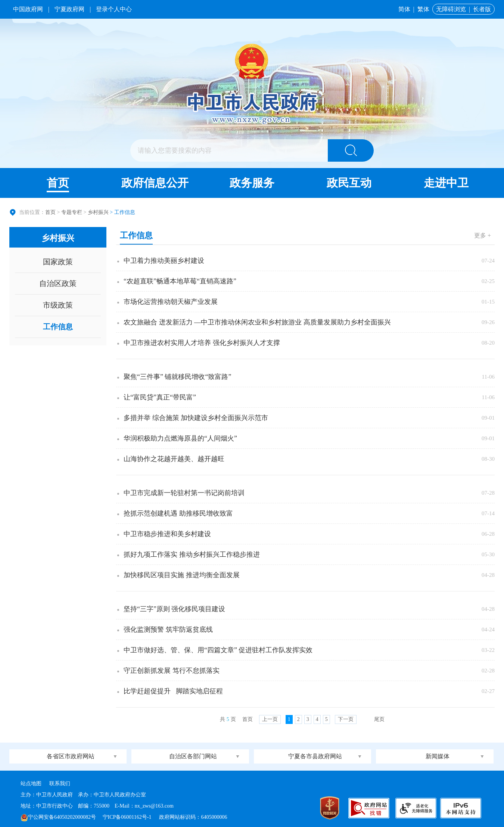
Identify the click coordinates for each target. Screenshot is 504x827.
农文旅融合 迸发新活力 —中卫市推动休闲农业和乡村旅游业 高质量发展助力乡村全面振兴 (257, 322)
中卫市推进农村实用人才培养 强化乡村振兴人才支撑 (202, 343)
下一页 (346, 719)
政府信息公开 (155, 183)
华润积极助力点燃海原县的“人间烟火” (180, 438)
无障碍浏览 (451, 9)
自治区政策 (58, 283)
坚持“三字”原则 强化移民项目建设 (174, 609)
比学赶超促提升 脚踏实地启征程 (173, 691)
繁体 (423, 9)
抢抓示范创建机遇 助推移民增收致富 (178, 513)
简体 (404, 9)
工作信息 (58, 327)
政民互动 (349, 183)
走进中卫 (446, 183)
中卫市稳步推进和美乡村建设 (167, 534)
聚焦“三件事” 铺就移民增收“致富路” (177, 377)
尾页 (379, 719)
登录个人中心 (114, 9)
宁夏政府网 (69, 9)
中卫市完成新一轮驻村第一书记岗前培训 (184, 493)
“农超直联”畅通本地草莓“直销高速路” (180, 281)
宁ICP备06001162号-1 (128, 817)
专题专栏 (72, 212)
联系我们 (60, 784)
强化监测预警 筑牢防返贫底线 (168, 629)
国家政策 (58, 262)
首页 (58, 183)
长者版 (482, 9)
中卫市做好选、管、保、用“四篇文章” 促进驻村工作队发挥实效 (218, 650)
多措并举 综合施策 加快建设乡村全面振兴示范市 (196, 418)
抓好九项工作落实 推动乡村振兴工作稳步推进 (192, 554)
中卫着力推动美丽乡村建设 (164, 261)
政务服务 (252, 183)
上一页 (270, 719)
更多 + (483, 235)
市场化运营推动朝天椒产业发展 (171, 302)
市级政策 (58, 305)
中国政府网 (28, 9)
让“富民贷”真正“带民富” (160, 397)
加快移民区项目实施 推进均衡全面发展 (182, 575)
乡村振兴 (98, 212)
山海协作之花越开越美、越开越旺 (174, 459)
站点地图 (31, 784)
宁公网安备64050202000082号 (58, 817)
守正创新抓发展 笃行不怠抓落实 (172, 671)
